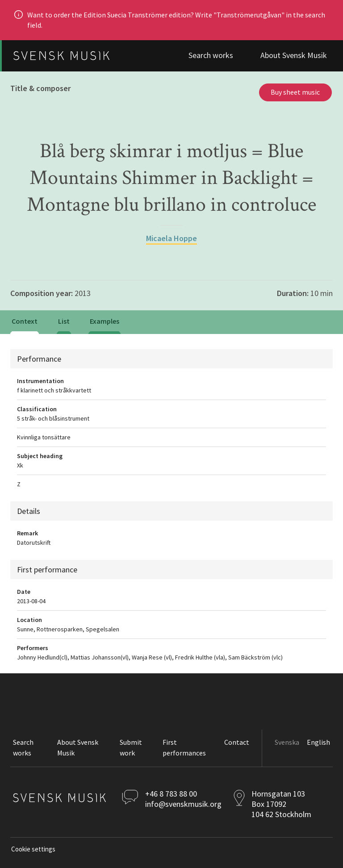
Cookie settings (33, 849)
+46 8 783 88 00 (171, 794)
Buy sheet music (295, 92)
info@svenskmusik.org (183, 804)
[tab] (105, 322)
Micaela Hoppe (171, 238)
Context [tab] (25, 321)
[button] (138, 748)
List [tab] (64, 321)
